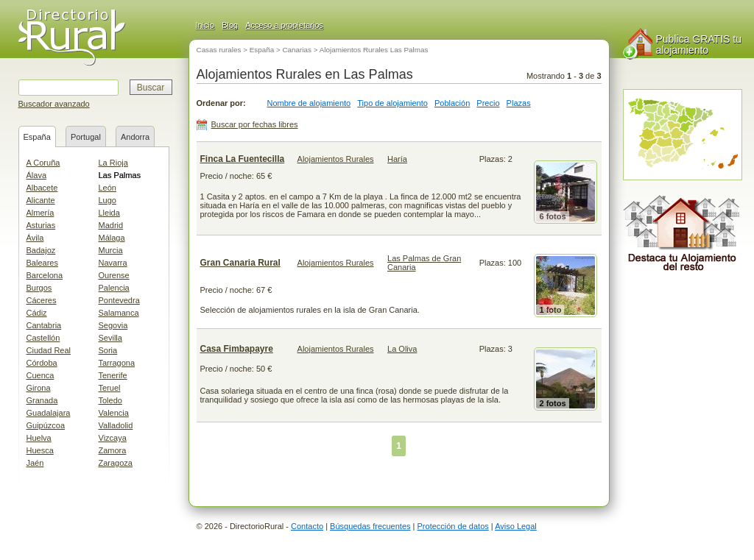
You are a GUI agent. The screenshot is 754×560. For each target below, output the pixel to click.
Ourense (114, 275)
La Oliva (402, 349)
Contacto (307, 526)
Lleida (109, 213)
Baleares (42, 263)
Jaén (35, 463)
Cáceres (42, 300)
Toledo (110, 400)
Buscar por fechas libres (255, 124)
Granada (42, 400)
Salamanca (119, 313)
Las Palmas (120, 175)
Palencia (114, 288)
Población (452, 103)
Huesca (40, 450)
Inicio (205, 25)
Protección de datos (453, 526)
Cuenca (40, 375)
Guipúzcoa (46, 425)
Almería (40, 213)
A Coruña (43, 163)
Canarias (297, 50)
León (108, 188)
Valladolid (116, 425)
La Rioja (113, 163)
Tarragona (117, 363)
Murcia (111, 250)
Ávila (35, 238)
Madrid (111, 225)
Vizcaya (113, 438)
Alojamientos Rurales (336, 159)
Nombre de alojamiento (309, 103)
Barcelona (45, 275)
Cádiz (37, 313)
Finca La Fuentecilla (243, 159)
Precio (488, 103)
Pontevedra (119, 300)
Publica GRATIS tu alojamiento (699, 45)
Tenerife (113, 375)
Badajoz (41, 250)
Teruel (110, 388)
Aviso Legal (516, 526)
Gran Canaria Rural (240, 263)
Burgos (39, 288)
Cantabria (44, 325)
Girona (39, 388)
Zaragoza (116, 463)
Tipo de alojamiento (392, 103)
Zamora (113, 450)
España (37, 137)
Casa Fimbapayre (237, 349)
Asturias (41, 225)
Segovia (113, 325)
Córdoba (42, 363)
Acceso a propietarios (284, 25)
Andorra (135, 137)
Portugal (86, 137)
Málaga (112, 238)
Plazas (519, 103)
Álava (37, 175)
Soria (108, 350)
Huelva (39, 438)
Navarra (113, 263)
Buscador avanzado (54, 104)
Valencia (114, 413)
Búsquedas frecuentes (370, 526)
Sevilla (110, 338)
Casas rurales (219, 50)
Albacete (42, 188)
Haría (397, 159)
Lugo (108, 200)
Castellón (43, 338)
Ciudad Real (49, 350)
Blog (230, 25)
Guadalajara (49, 413)
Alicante (41, 200)
